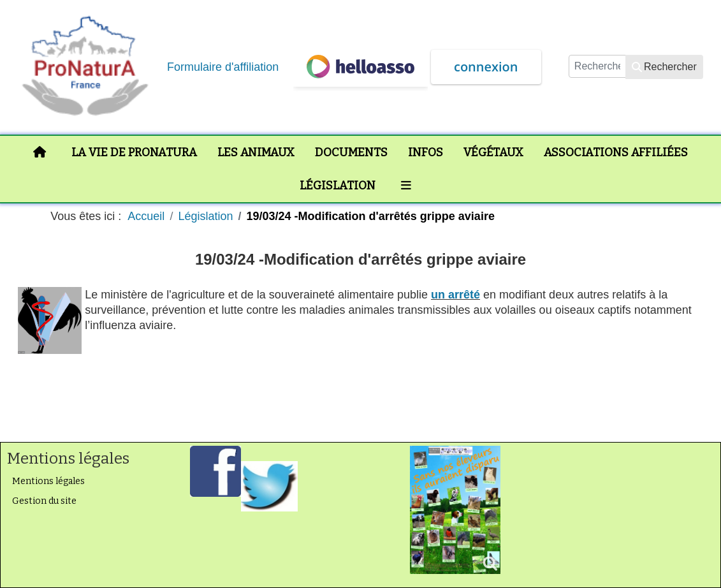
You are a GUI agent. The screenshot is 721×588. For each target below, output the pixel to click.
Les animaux (256, 152)
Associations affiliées (616, 152)
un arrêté (455, 295)
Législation (338, 186)
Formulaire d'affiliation (223, 67)
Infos (426, 152)
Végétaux (493, 152)
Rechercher (664, 67)
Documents (351, 152)
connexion (486, 67)
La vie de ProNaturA (134, 152)
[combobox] (597, 66)
